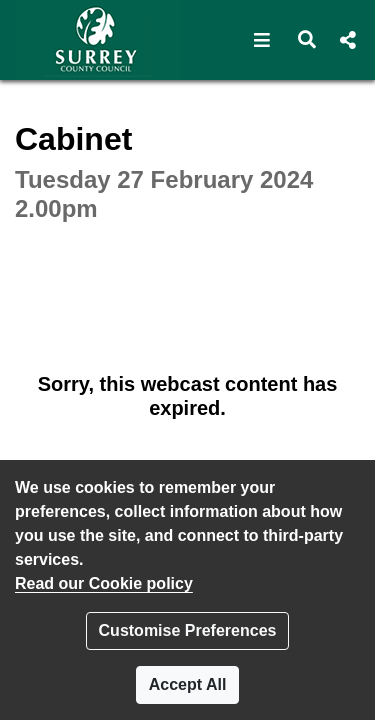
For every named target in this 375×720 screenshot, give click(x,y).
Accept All (188, 684)
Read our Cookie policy (104, 583)
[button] (262, 40)
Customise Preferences (188, 630)
